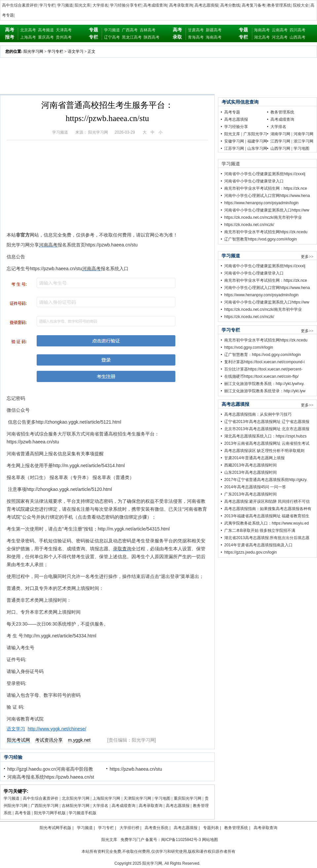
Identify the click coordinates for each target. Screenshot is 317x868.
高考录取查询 (181, 5)
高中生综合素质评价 (20, 5)
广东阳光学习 (255, 134)
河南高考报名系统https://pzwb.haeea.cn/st (51, 777)
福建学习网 (257, 141)
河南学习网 (303, 134)
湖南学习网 (280, 134)
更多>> (307, 257)
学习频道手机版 (83, 813)
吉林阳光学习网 (76, 806)
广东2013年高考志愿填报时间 (250, 494)
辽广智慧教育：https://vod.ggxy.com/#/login (263, 355)
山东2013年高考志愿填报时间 (250, 472)
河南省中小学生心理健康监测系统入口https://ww (267, 210)
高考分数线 (230, 5)
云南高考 (280, 30)
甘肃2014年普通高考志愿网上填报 (254, 458)
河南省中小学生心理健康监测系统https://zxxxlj (265, 174)
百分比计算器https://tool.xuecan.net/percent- (263, 369)
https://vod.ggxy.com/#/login (249, 347)
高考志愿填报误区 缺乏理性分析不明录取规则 (264, 451)
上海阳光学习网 (106, 798)
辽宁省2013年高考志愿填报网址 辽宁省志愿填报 (267, 422)
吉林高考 (148, 30)
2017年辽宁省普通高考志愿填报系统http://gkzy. (266, 480)
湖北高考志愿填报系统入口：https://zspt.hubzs (265, 436)
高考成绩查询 (155, 5)
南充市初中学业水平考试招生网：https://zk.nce (266, 188)
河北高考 (280, 37)
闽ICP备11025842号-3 (181, 840)
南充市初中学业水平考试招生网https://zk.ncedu (266, 232)
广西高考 (130, 30)
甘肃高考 (196, 30)
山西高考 (298, 37)
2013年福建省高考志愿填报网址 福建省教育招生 (267, 516)
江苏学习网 (234, 148)
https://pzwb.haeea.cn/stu (136, 769)
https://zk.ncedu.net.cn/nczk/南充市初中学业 (263, 217)
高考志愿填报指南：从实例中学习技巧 (258, 414)
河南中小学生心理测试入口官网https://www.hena (267, 196)
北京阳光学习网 (76, 798)
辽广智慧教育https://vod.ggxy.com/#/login (261, 239)
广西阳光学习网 (45, 806)
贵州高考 (64, 37)
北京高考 (28, 30)
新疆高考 (214, 30)
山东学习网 (257, 148)
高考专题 (23, 813)
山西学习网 (280, 148)
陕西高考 (152, 37)
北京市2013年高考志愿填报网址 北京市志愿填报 (267, 429)
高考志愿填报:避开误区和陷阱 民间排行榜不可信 (267, 501)
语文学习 (76, 51)
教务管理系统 (279, 5)
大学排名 (100, 5)
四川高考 (298, 30)
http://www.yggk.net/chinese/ (57, 729)
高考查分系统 (157, 828)
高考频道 (46, 30)
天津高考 (64, 30)
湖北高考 (262, 37)
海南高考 (214, 37)
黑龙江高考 (132, 37)
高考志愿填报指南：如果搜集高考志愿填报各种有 (268, 509)
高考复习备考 (254, 5)
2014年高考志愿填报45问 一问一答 (255, 487)
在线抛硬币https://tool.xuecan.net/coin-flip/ (261, 376)
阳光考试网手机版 (55, 828)
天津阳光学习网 (137, 798)
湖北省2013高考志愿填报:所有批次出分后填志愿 (267, 538)
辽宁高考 (112, 37)
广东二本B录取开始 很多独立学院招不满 (260, 530)
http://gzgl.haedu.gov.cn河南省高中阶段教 (50, 769)
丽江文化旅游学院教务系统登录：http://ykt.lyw (265, 391)
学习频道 (65, 5)
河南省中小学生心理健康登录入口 (254, 181)
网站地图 (210, 840)
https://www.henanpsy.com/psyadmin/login (261, 203)
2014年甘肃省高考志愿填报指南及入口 (258, 545)
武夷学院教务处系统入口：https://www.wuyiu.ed (266, 523)
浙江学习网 (303, 141)
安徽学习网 (234, 141)
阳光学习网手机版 (50, 813)
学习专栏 (47, 5)
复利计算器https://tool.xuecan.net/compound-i (264, 362)
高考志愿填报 (206, 5)
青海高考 (196, 37)
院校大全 (301, 5)
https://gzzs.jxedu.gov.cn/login (250, 552)
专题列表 (211, 828)
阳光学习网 (33, 51)
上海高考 (28, 37)
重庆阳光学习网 (188, 798)
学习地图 (162, 798)
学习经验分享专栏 (126, 5)
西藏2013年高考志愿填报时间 (250, 465)
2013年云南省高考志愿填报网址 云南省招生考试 (267, 443)
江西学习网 (280, 141)
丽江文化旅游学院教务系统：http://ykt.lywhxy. (264, 384)
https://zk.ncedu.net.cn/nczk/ (249, 225)
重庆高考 (46, 37)
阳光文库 (83, 5)
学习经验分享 (236, 127)
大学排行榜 (129, 828)
